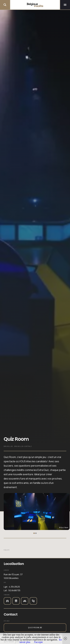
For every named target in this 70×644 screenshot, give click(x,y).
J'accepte (38, 642)
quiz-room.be (35, 628)
